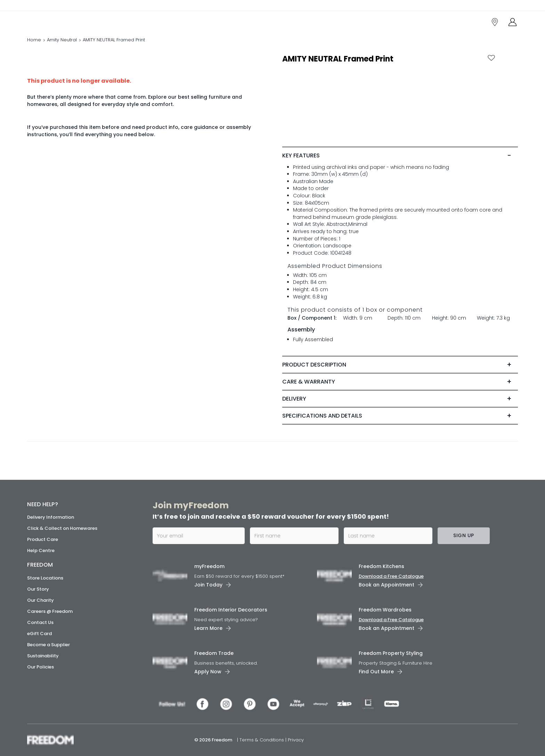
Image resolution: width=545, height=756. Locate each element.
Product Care (43, 539)
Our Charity (40, 600)
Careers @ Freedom (50, 611)
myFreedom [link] (209, 566)
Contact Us (40, 622)
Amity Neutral (62, 40)
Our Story (38, 589)
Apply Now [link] (208, 672)
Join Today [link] (208, 585)
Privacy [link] (296, 740)
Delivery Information (51, 517)
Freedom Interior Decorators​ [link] (231, 610)
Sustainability (43, 656)
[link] (58, 20)
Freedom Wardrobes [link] (385, 610)
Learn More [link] (208, 628)
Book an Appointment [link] (387, 585)
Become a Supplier (48, 645)
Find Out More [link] (376, 672)
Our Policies (40, 667)
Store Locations (45, 578)
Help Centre (41, 550)
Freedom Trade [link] (214, 653)
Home (34, 40)
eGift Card (39, 634)
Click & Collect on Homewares (62, 528)
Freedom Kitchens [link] (381, 566)
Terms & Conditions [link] (262, 740)
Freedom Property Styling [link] (391, 653)
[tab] (400, 156)
